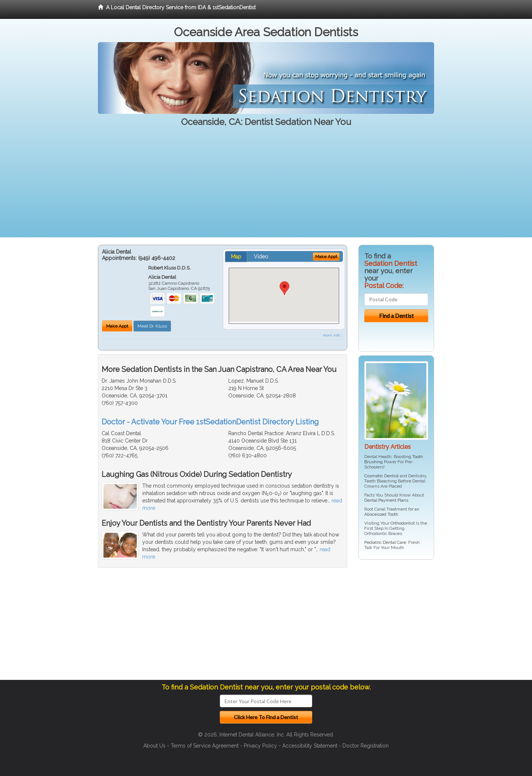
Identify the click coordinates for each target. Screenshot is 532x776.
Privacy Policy (260, 746)
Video (261, 257)
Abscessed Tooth (381, 514)
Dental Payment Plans (386, 500)
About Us (154, 746)
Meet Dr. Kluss (152, 326)
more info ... (333, 335)
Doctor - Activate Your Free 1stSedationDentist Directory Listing (210, 422)
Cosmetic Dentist (381, 476)
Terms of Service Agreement (205, 746)
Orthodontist (403, 523)
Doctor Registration (366, 746)
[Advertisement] (266, 186)
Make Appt (117, 326)
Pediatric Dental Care (385, 542)
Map (236, 257)
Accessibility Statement (310, 746)
